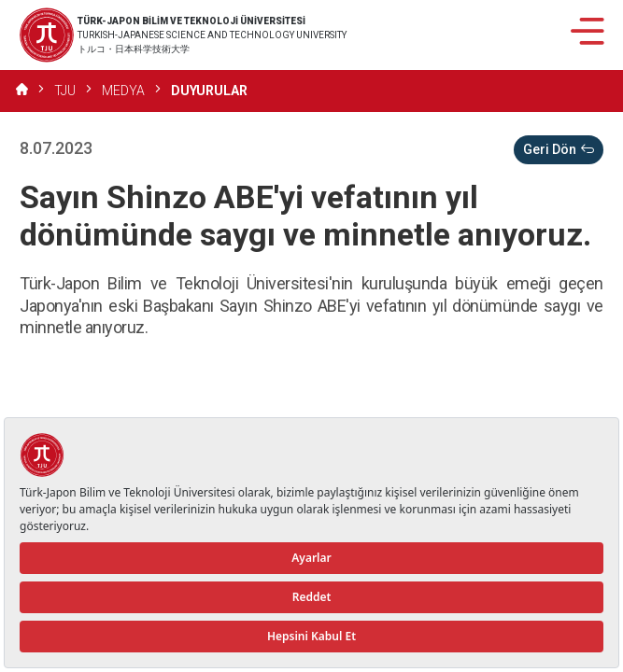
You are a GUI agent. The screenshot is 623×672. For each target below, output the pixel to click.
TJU (65, 91)
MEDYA (123, 91)
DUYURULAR (209, 91)
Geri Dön (559, 150)
